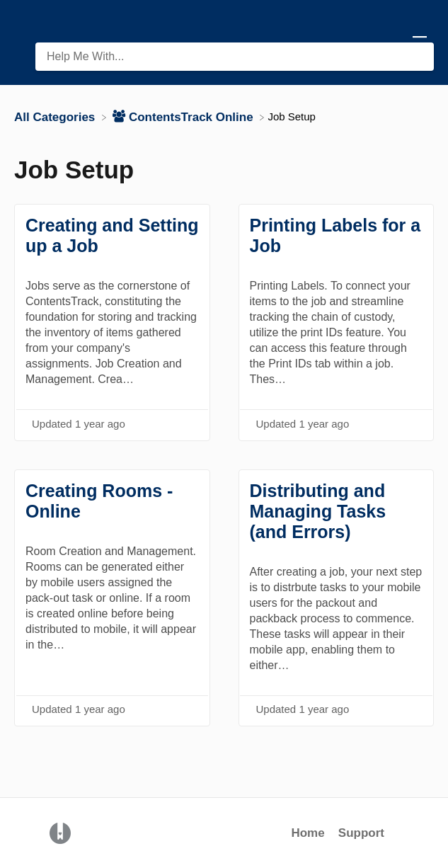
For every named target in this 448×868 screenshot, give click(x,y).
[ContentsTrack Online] (184, 116)
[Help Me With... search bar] (235, 57)
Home (308, 833)
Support (361, 833)
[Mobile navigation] (420, 42)
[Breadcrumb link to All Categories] (56, 116)
